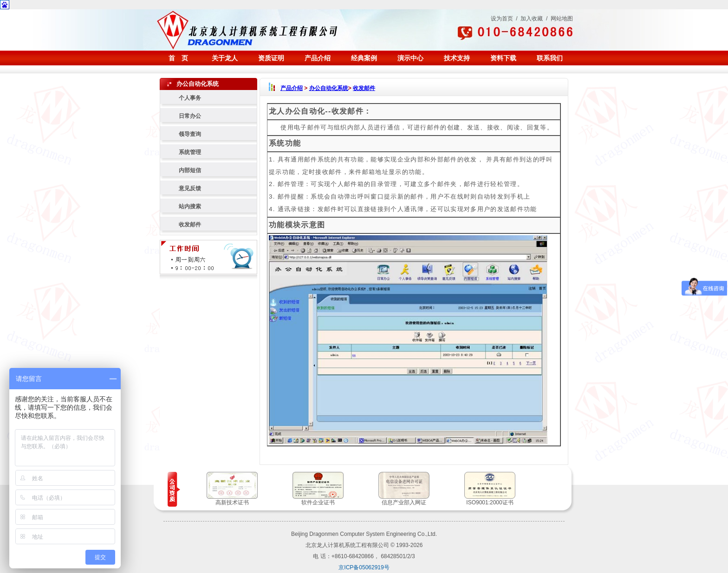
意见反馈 (190, 188)
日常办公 (190, 116)
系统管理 (190, 152)
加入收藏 (532, 19)
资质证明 (271, 58)
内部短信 (190, 170)
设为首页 (502, 19)
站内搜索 (190, 206)
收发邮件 (190, 225)
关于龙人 (225, 58)
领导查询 (190, 134)
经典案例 (364, 58)
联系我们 (550, 58)
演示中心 (410, 58)
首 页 (178, 58)
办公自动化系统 (329, 88)
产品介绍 (318, 58)
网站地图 (562, 19)
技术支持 (457, 58)
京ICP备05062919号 (364, 567)
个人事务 (190, 98)
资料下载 (503, 58)
